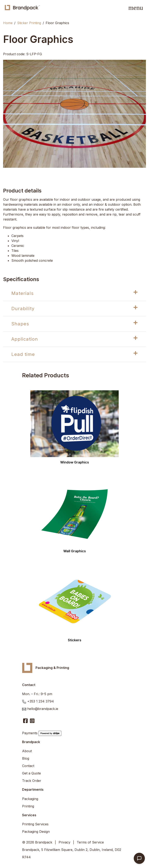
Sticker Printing (29, 23)
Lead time (74, 354)
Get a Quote (31, 773)
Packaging (30, 799)
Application (74, 339)
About (27, 751)
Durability (74, 308)
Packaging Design (36, 832)
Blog (26, 758)
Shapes (74, 323)
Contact (28, 766)
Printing (28, 806)
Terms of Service (90, 842)
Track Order (32, 781)
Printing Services (35, 824)
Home (8, 23)
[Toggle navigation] (136, 8)
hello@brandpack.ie (43, 709)
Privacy (64, 842)
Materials (74, 293)
